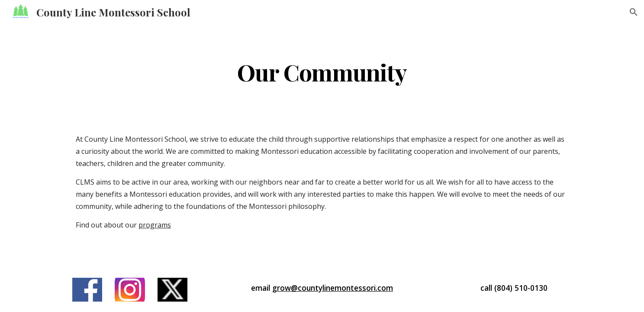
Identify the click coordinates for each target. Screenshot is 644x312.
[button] (634, 12)
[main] (322, 72)
